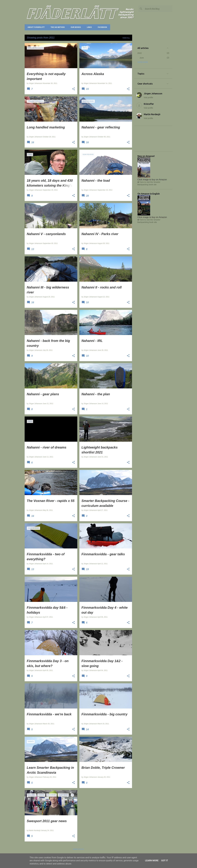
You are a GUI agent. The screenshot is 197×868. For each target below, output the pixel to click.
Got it (165, 861)
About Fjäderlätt (35, 27)
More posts (78, 849)
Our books (75, 27)
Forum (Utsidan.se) (121, 27)
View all (126, 38)
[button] (73, 89)
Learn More (152, 861)
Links (89, 27)
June (142, 58)
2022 (140, 53)
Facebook (102, 27)
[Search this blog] (158, 9)
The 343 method (57, 27)
